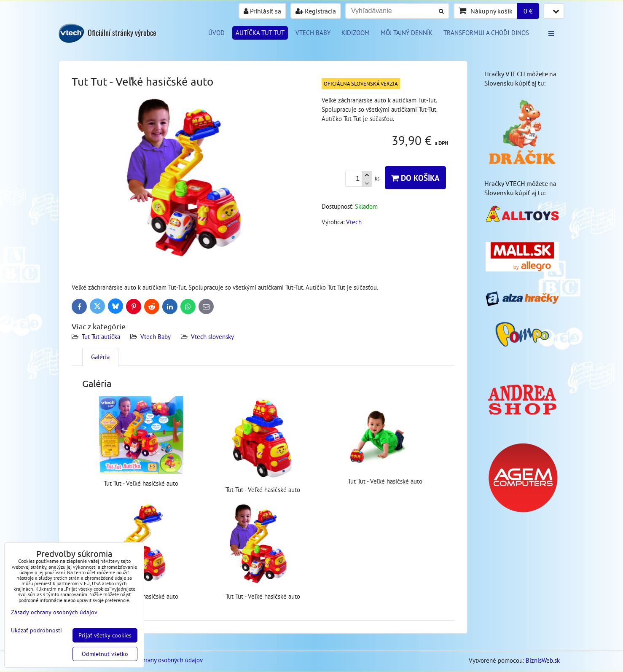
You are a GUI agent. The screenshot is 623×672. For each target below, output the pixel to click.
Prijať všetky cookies (105, 635)
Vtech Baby (156, 337)
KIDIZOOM (356, 33)
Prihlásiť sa (262, 11)
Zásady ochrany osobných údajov (160, 660)
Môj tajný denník (407, 33)
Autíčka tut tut (260, 33)
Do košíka (415, 178)
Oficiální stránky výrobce (122, 32)
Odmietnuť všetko (105, 654)
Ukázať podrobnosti (36, 630)
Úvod (216, 33)
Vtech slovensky (212, 337)
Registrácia (316, 11)
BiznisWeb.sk (543, 660)
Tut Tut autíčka (101, 337)
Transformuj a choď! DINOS (486, 33)
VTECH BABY (313, 33)
